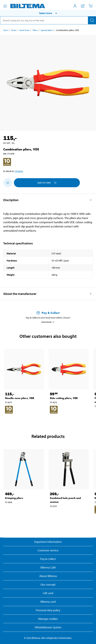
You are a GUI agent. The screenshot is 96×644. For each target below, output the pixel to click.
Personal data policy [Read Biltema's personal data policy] (48, 610)
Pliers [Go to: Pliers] (35, 30)
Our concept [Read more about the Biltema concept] (48, 585)
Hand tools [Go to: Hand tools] (24, 30)
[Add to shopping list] (8, 183)
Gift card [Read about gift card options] (48, 593)
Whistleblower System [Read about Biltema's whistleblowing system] (48, 627)
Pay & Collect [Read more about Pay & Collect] (48, 559)
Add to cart (47, 183)
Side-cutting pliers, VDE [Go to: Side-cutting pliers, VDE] (64, 398)
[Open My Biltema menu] (75, 6)
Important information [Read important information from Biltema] (48, 542)
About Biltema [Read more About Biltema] (48, 576)
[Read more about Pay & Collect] (48, 313)
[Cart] (91, 6)
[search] (48, 20)
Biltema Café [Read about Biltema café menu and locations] (48, 567)
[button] (48, 13)
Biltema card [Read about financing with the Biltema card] (48, 602)
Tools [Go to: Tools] (13, 30)
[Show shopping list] (83, 6)
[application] (90, 637)
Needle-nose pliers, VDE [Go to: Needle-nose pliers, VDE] (20, 398)
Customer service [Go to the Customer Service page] (48, 550)
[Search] (92, 20)
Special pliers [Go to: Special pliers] (47, 30)
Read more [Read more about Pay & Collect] (48, 322)
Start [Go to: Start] (6, 30)
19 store (19, 171)
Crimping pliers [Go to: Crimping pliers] (14, 498)
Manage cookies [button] (48, 619)
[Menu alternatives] (5, 6)
